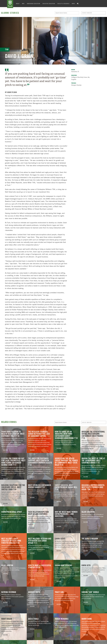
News (73, 4)
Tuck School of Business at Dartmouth (10, 4)
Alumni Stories (10, 13)
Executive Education (49, 4)
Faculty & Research (63, 4)
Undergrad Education (33, 4)
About (18, 4)
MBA (23, 4)
